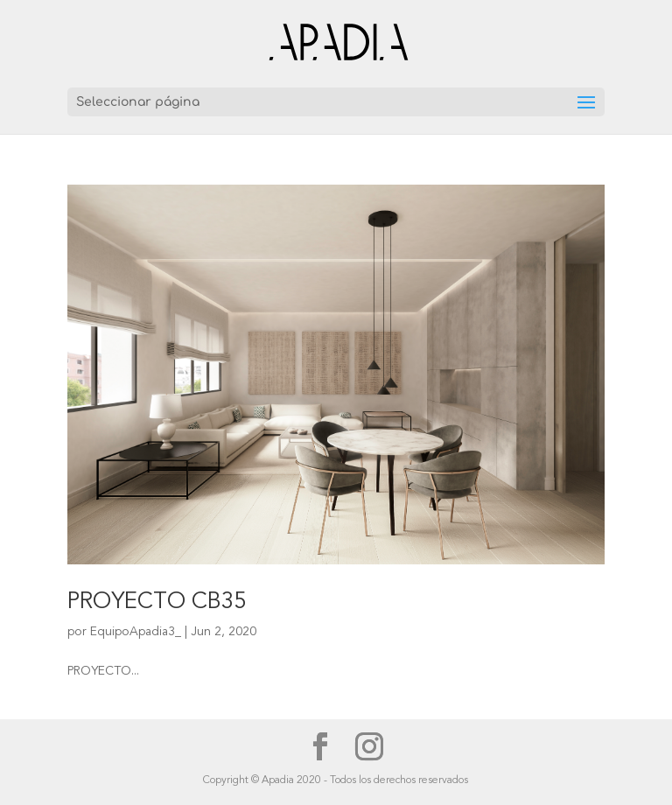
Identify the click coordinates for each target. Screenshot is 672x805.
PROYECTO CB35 (157, 602)
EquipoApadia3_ (136, 632)
